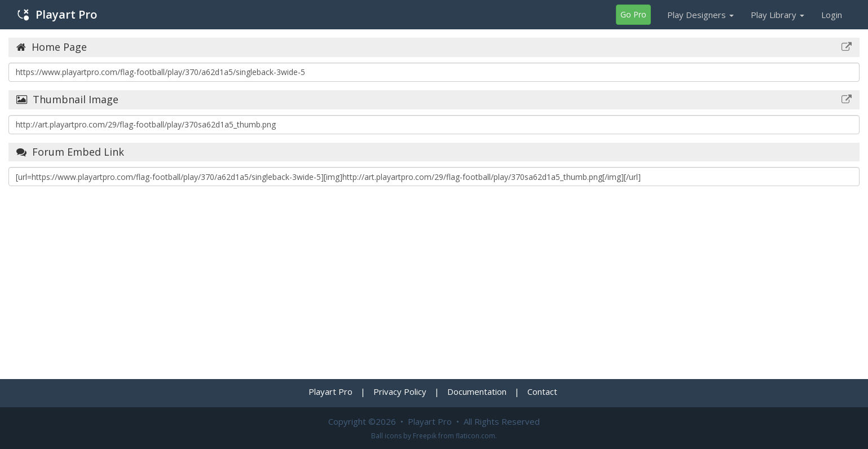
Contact (542, 391)
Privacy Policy (400, 391)
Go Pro (633, 14)
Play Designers (700, 15)
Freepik (425, 436)
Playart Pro (57, 14)
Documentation (477, 391)
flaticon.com (475, 436)
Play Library (777, 15)
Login (832, 15)
